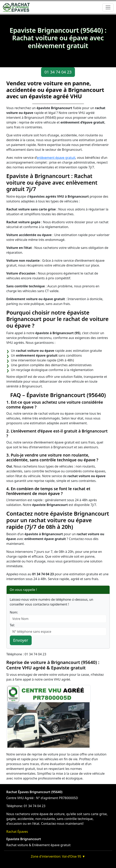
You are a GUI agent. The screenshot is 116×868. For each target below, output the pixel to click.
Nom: (14, 612)
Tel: (12, 625)
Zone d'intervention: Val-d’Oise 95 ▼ (58, 856)
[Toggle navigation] (108, 7)
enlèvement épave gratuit (56, 158)
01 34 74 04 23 (58, 72)
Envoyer (21, 640)
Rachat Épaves (17, 832)
